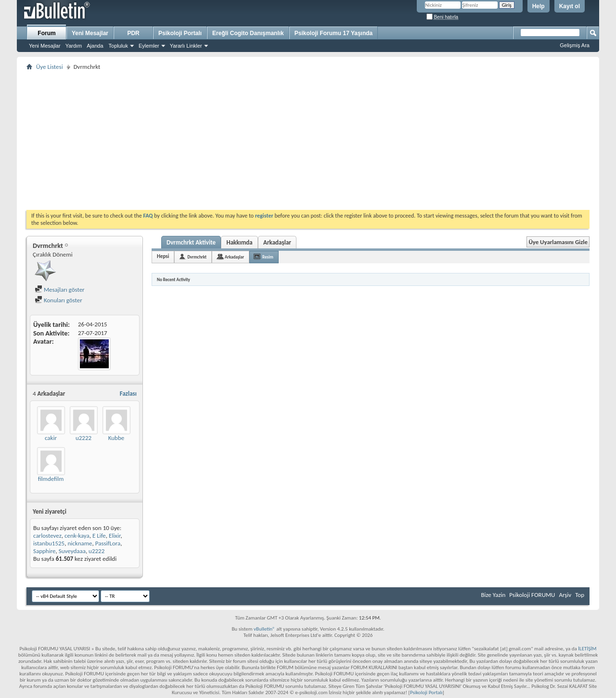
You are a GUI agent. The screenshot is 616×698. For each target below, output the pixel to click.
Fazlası (128, 394)
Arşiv (565, 595)
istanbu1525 (49, 543)
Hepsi (163, 256)
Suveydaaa (72, 551)
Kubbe (116, 438)
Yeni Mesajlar (45, 46)
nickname (80, 543)
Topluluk (118, 46)
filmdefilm (51, 479)
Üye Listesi (50, 67)
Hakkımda (239, 242)
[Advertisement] (308, 140)
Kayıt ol (570, 6)
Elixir (115, 536)
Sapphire (45, 551)
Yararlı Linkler (186, 46)
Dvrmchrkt (197, 257)
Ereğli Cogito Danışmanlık (248, 33)
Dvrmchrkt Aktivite (191, 242)
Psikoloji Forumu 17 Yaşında (334, 33)
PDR (133, 33)
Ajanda (95, 46)
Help (539, 6)
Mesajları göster (60, 290)
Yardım (74, 46)
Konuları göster (58, 300)
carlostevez (47, 536)
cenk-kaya (77, 536)
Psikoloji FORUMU (532, 595)
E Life (99, 536)
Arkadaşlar (277, 242)
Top (580, 595)
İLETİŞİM (587, 649)
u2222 (83, 438)
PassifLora (108, 543)
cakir (51, 438)
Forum (46, 33)
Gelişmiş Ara (575, 45)
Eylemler (149, 46)
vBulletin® (264, 629)
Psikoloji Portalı (180, 33)
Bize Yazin (493, 595)
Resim (268, 257)
